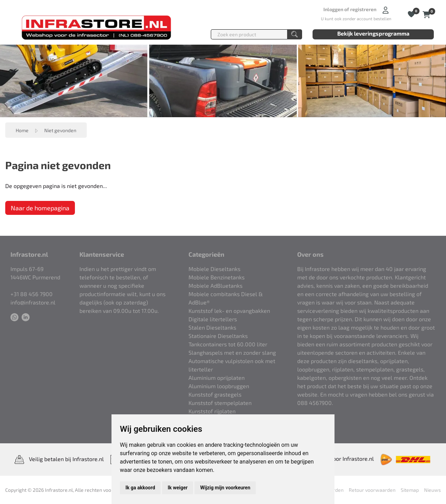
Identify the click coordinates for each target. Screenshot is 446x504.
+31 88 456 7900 (32, 294)
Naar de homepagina (40, 208)
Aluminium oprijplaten (217, 378)
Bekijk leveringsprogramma (373, 33)
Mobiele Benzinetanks (217, 277)
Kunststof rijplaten (212, 411)
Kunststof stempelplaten (220, 403)
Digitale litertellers (213, 319)
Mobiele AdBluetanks (216, 285)
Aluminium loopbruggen (219, 386)
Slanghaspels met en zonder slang (232, 352)
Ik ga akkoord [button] (140, 488)
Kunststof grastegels (215, 394)
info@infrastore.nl (33, 302)
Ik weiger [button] (178, 488)
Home (22, 130)
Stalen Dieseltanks (212, 327)
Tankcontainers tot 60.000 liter (228, 344)
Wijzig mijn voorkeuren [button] (225, 488)
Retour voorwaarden (372, 490)
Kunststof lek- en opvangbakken (229, 311)
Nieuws (432, 490)
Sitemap (410, 490)
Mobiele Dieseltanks (214, 269)
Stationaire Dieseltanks (218, 336)
